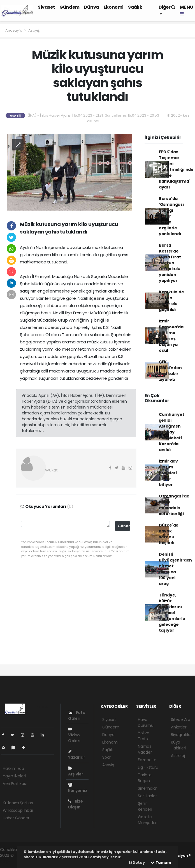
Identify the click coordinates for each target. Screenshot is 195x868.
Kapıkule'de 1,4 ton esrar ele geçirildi (171, 301)
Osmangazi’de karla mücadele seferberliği (174, 505)
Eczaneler (147, 760)
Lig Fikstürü (148, 767)
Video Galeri (74, 735)
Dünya (92, 7)
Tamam (161, 863)
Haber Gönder (16, 818)
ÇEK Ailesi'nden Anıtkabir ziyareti (170, 371)
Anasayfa (14, 30)
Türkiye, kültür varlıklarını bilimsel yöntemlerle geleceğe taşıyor (172, 613)
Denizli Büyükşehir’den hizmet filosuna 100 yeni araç (175, 569)
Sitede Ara (181, 720)
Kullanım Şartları (18, 803)
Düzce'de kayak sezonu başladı (169, 534)
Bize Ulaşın (76, 804)
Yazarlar (76, 755)
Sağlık (135, 7)
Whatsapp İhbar (18, 810)
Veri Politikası (15, 784)
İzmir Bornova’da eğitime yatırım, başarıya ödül (171, 336)
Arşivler (76, 772)
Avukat (51, 470)
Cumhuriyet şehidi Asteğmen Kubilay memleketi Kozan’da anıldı (172, 432)
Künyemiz (78, 788)
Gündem (69, 7)
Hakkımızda (13, 768)
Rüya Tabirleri (178, 745)
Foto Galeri (77, 715)
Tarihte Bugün (145, 778)
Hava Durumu (146, 722)
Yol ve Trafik (144, 736)
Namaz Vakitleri (145, 749)
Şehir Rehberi (145, 806)
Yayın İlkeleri (14, 776)
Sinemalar (147, 788)
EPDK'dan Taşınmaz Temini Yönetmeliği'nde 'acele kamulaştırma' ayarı (176, 169)
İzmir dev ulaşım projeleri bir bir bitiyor (168, 473)
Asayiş (34, 30)
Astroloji (178, 756)
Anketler (179, 727)
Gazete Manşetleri (148, 820)
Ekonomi (114, 7)
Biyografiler (181, 735)
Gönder (124, 526)
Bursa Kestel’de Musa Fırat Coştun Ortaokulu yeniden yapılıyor (170, 263)
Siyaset (46, 7)
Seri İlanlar (147, 796)
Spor (106, 757)
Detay (137, 863)
